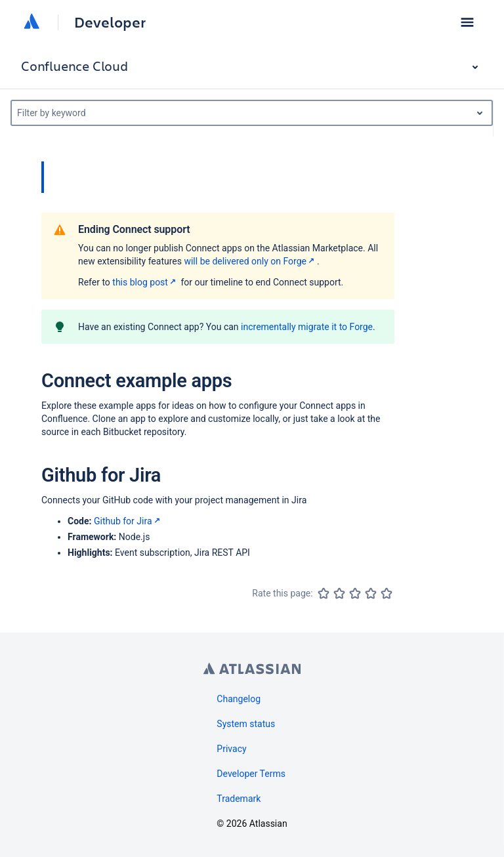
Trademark (239, 799)
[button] (467, 22)
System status (246, 724)
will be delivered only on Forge (250, 261)
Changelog (239, 699)
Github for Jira (128, 521)
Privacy (231, 749)
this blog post (145, 282)
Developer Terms (251, 774)
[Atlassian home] (31, 22)
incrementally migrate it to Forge (307, 327)
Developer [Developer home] (110, 22)
